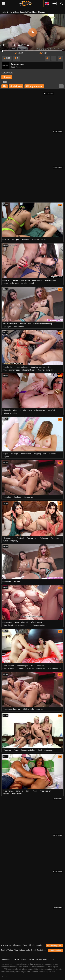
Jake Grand (31, 950)
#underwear (7, 581)
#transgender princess (11, 370)
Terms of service (20, 959)
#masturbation (45, 791)
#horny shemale (34, 86)
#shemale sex (40, 410)
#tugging (37, 454)
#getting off (7, 327)
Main (4, 12)
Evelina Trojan (7, 950)
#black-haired (26, 454)
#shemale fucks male (19, 283)
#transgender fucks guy (12, 709)
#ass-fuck (51, 410)
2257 (52, 959)
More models (56, 950)
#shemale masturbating (42, 324)
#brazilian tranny (29, 370)
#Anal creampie (35, 945)
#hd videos (16, 86)
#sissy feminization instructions (15, 625)
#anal (32, 283)
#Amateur (17, 945)
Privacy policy (42, 959)
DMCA (31, 959)
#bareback (7, 280)
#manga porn (32, 538)
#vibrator (26, 239)
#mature (6, 239)
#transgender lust (55, 669)
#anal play (15, 239)
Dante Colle (42, 950)
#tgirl (50, 367)
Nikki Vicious (19, 950)
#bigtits (5, 454)
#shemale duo (25, 324)
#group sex (49, 750)
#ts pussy (14, 541)
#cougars (35, 239)
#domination (37, 280)
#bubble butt (17, 794)
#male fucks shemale (22, 280)
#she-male (6, 410)
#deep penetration (28, 750)
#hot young (55, 538)
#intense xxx (28, 497)
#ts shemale (19, 327)
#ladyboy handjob (22, 622)
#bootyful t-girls (22, 666)
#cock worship (8, 666)
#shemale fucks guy (45, 370)
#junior (5, 541)
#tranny (17, 581)
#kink (28, 791)
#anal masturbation (37, 625)
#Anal (25, 945)
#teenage (15, 454)
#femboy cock (36, 622)
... (61, 86)
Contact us (6, 959)
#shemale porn (8, 538)
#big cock (17, 410)
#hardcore (52, 454)
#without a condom (10, 413)
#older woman (8, 791)
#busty (5, 283)
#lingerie (6, 794)
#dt (45, 454)
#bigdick (6, 457)
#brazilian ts (7, 367)
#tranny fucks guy (21, 367)
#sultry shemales (38, 666)
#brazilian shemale (38, 367)
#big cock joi (7, 622)
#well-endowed (51, 280)
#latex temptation (9, 669)
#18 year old (6, 945)
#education (7, 497)
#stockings (7, 750)
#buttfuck (20, 538)
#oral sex (17, 497)
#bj (5, 86)
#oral (40, 750)
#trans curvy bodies (26, 669)
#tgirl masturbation (10, 324)
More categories (54, 945)
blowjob (7, 77)
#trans (44, 239)
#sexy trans (41, 669)
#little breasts (28, 709)
